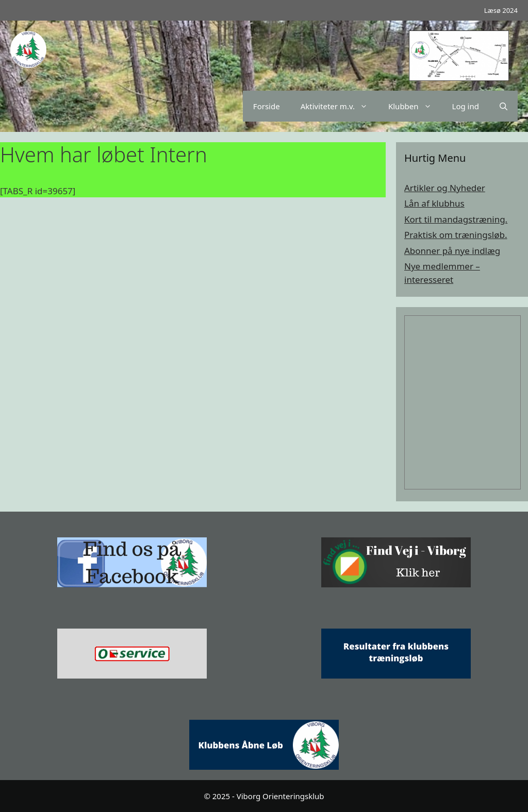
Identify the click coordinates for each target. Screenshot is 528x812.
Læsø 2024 (501, 10)
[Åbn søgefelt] (504, 106)
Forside (267, 106)
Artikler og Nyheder (445, 188)
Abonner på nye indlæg (452, 251)
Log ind (466, 106)
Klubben (415, 106)
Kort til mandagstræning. (456, 219)
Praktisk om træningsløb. (456, 235)
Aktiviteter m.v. (339, 106)
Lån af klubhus (434, 203)
